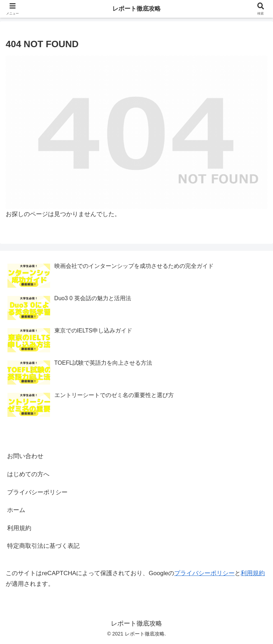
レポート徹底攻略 (136, 9)
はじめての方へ (28, 474)
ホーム (16, 510)
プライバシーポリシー (37, 492)
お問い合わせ (25, 456)
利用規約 (19, 528)
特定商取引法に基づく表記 (43, 546)
